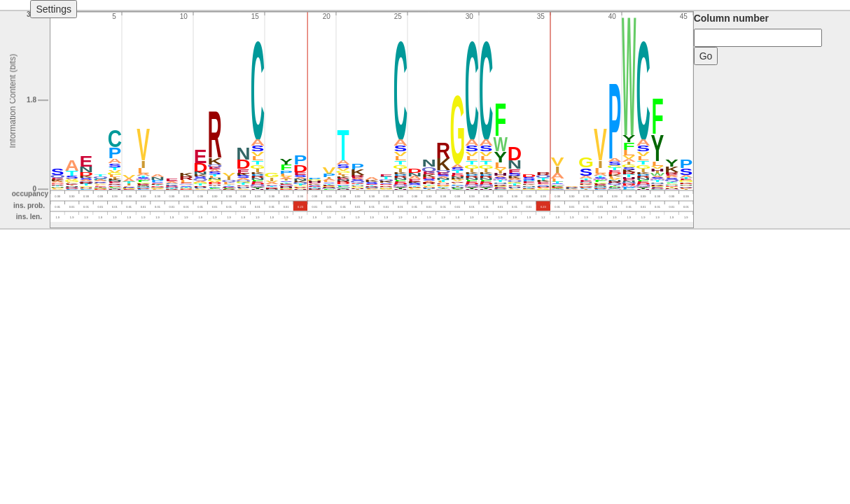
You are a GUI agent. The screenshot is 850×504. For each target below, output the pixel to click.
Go (706, 56)
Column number (731, 18)
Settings (54, 9)
